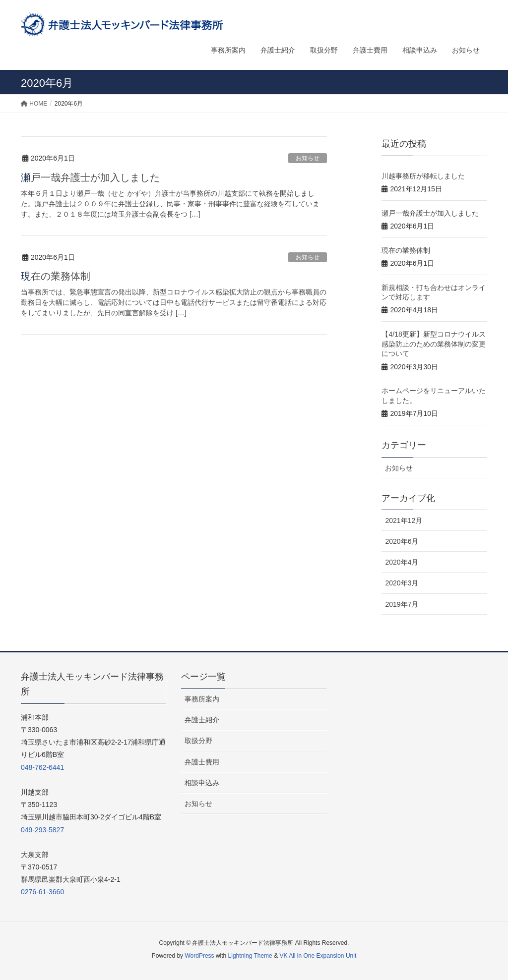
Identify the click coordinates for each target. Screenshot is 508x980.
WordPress (199, 956)
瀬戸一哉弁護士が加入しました (90, 177)
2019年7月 (402, 604)
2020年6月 (402, 541)
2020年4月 (402, 562)
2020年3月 (402, 583)
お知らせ (308, 158)
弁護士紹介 (202, 720)
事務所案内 (202, 699)
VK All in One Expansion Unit (318, 956)
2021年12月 (404, 520)
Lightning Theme (250, 956)
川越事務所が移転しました (423, 176)
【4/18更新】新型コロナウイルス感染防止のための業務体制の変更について (434, 344)
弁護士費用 (202, 762)
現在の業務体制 (56, 276)
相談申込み (202, 783)
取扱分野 (198, 741)
